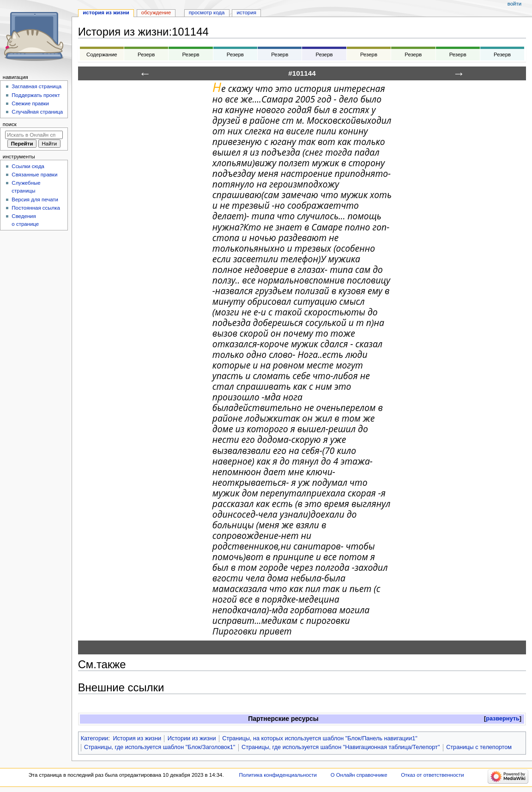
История (246, 12)
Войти (514, 4)
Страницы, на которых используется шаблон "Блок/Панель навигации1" (320, 738)
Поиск (10, 124)
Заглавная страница (36, 86)
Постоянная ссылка (36, 208)
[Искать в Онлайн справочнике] (34, 135)
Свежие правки (30, 103)
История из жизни (137, 738)
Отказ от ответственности (432, 775)
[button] (503, 719)
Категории (95, 738)
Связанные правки (34, 175)
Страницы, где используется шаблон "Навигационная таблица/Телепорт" (341, 747)
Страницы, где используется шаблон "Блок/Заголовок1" (160, 747)
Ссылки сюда (28, 166)
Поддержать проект (36, 95)
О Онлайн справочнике (359, 775)
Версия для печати (35, 200)
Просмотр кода (207, 12)
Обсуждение (156, 12)
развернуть (503, 719)
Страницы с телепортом (479, 747)
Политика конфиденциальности (278, 775)
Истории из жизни (192, 738)
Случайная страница (37, 112)
